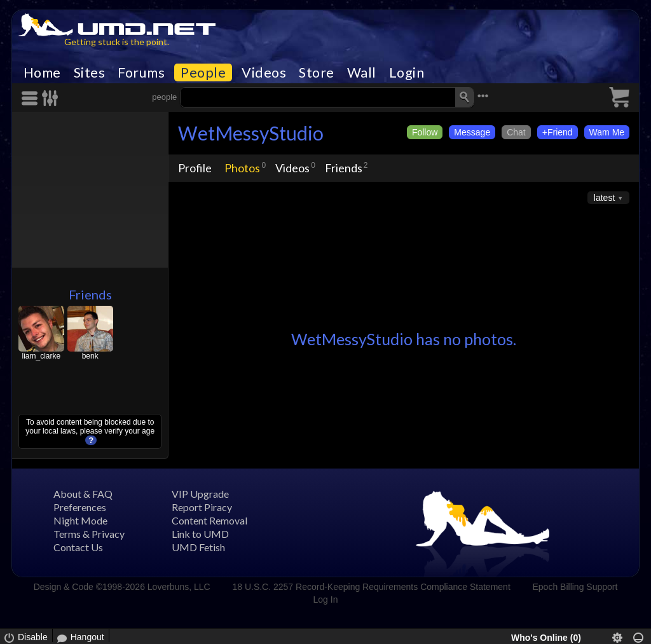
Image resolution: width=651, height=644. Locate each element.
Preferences (80, 507)
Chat (516, 132)
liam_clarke (41, 356)
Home (42, 72)
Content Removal (209, 520)
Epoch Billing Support (575, 587)
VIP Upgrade (200, 494)
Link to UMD (200, 534)
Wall (362, 72)
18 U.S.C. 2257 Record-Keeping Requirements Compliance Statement (371, 587)
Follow (425, 132)
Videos (264, 72)
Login (407, 72)
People (203, 72)
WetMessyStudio (251, 133)
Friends (90, 294)
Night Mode (80, 520)
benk (90, 356)
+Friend (558, 132)
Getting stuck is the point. (117, 42)
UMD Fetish (198, 547)
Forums (141, 72)
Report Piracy (202, 507)
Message (472, 132)
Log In (326, 599)
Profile (195, 168)
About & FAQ (83, 494)
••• (483, 96)
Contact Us (78, 547)
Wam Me (607, 132)
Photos (242, 168)
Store (317, 72)
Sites (90, 72)
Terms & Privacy (89, 534)
